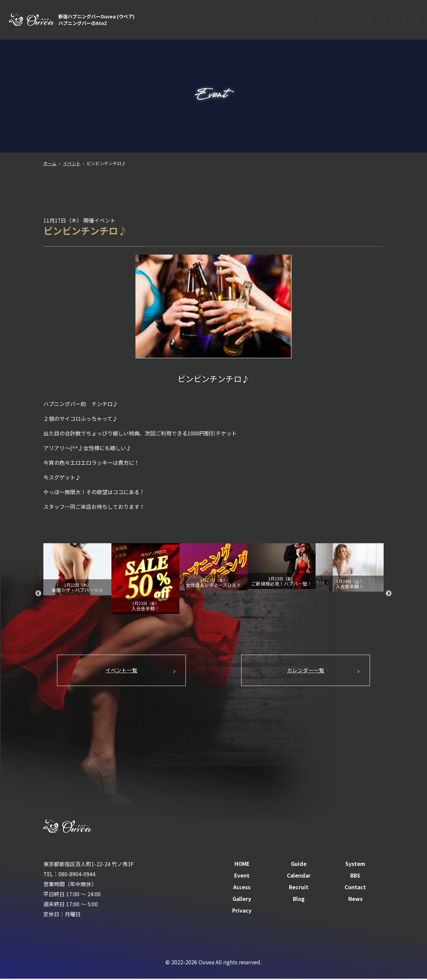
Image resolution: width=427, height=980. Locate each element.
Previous (38, 594)
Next (389, 594)
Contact (408, 20)
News (355, 900)
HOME (194, 20)
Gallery (242, 900)
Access (352, 20)
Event (274, 20)
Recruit (379, 20)
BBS (328, 20)
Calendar (302, 20)
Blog (299, 900)
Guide (220, 20)
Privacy (242, 912)
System (247, 20)
